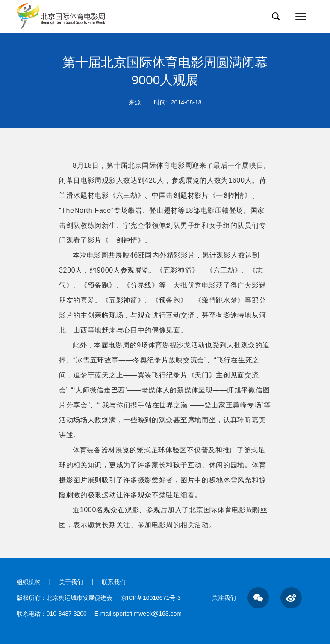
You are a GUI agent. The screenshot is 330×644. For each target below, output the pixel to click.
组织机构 (29, 582)
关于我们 (71, 582)
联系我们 (114, 582)
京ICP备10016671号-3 (151, 598)
